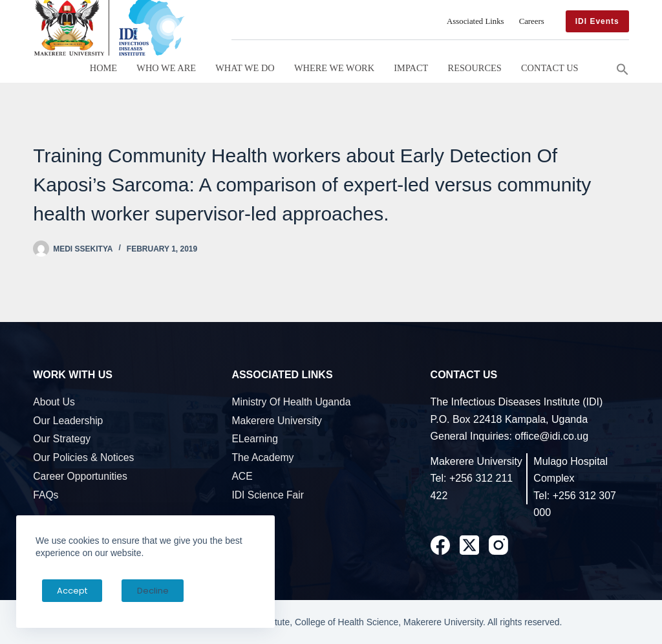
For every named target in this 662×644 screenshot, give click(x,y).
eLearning (255, 439)
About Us (54, 402)
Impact (411, 68)
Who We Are (166, 68)
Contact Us (550, 68)
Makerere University (276, 421)
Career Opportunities (80, 476)
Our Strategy (62, 439)
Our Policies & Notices (83, 457)
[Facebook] (440, 545)
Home (103, 68)
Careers (532, 21)
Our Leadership (68, 421)
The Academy (262, 457)
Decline (137, 591)
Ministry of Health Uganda (291, 402)
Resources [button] (475, 68)
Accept (67, 591)
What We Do (245, 68)
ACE (242, 476)
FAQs (46, 495)
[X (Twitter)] (469, 545)
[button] (623, 68)
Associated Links (475, 21)
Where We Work (334, 68)
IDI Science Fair (268, 495)
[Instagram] (498, 545)
